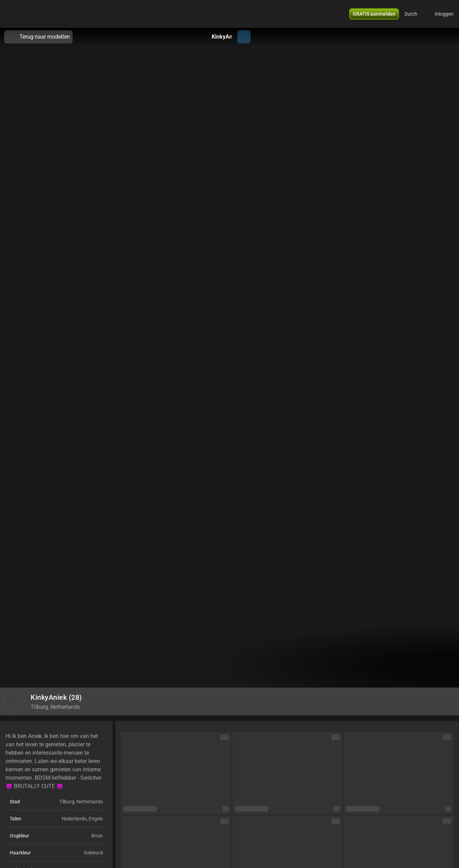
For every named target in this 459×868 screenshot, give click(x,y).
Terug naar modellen (38, 37)
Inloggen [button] (444, 14)
